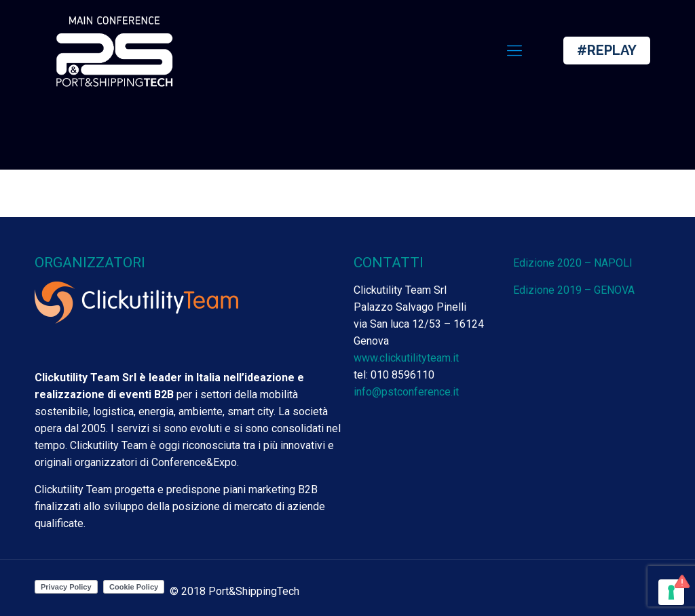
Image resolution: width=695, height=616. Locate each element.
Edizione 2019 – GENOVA (574, 290)
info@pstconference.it (406, 392)
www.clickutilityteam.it (406, 358)
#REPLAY (607, 50)
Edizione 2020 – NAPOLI (573, 263)
